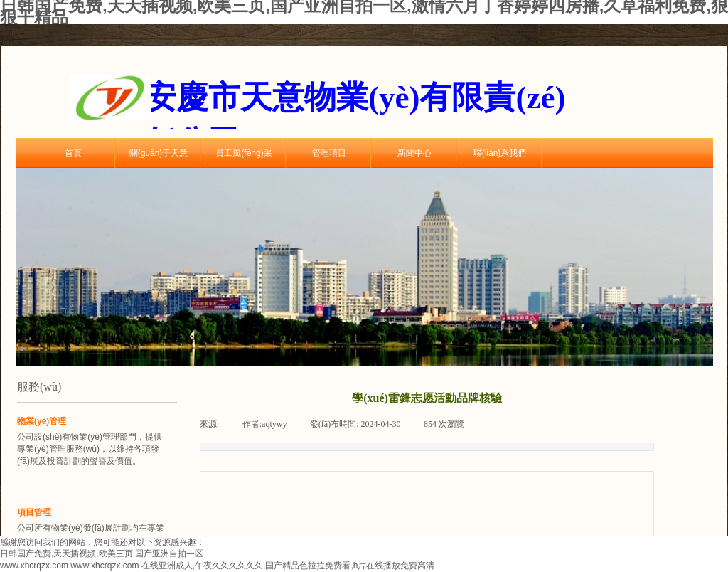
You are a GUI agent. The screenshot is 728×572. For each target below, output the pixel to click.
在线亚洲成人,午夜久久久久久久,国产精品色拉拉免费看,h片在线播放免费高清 (288, 566)
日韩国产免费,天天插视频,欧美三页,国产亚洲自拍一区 (102, 554)
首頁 (73, 153)
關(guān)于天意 (159, 153)
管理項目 (329, 153)
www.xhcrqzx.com (34, 566)
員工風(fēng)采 (243, 153)
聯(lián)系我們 (500, 153)
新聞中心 (414, 153)
